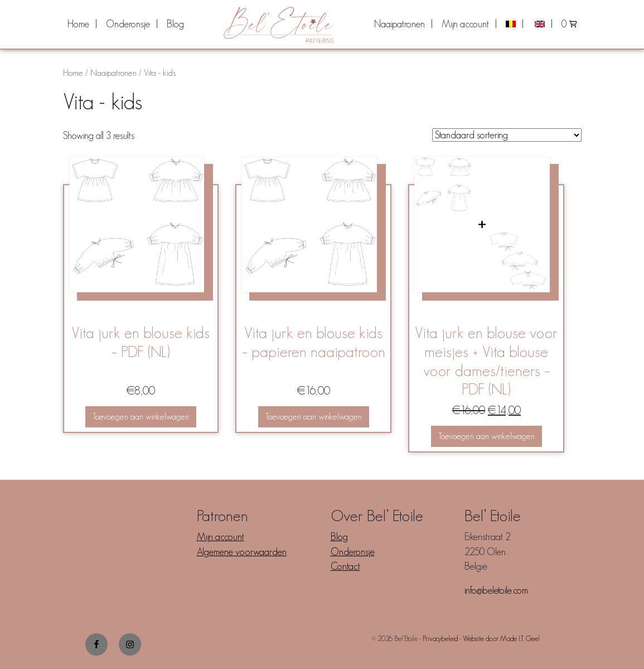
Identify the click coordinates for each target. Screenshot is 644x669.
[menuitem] (82, 24)
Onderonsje (128, 24)
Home (78, 24)
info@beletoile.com (496, 590)
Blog (175, 24)
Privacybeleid (440, 639)
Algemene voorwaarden (242, 552)
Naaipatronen (400, 24)
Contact (345, 566)
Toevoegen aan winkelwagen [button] (141, 417)
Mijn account (465, 24)
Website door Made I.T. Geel (501, 639)
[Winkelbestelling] (507, 135)
